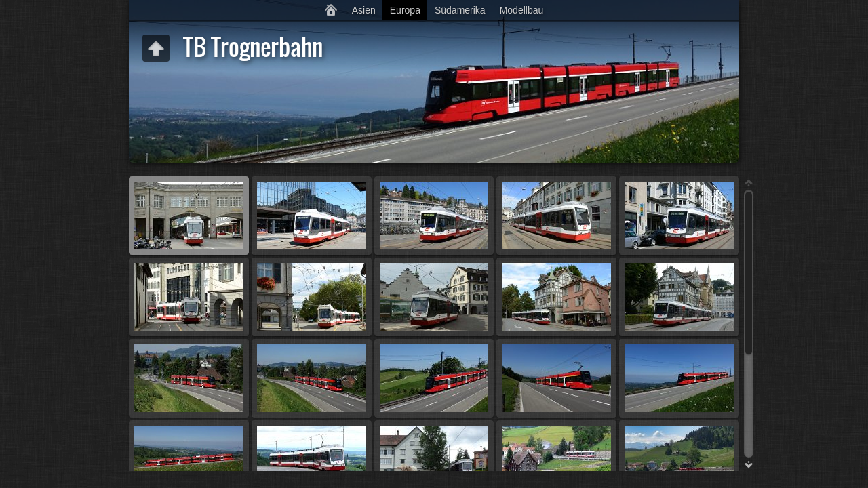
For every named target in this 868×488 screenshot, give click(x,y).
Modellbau (522, 10)
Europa (405, 10)
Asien (364, 10)
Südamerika (460, 10)
